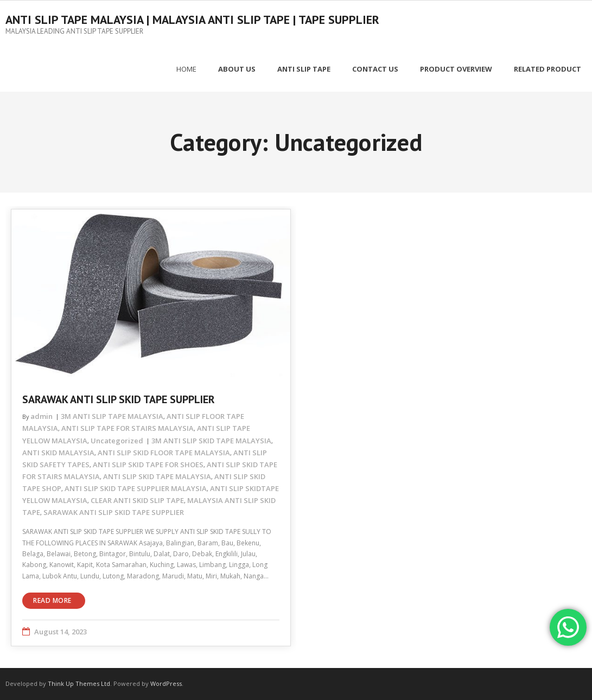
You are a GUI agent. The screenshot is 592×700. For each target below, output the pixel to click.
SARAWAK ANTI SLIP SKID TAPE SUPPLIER (119, 399)
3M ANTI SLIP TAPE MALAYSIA (112, 416)
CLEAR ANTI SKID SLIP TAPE (137, 500)
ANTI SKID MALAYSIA (58, 452)
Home (186, 69)
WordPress (166, 683)
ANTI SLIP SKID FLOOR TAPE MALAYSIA (164, 452)
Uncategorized (117, 440)
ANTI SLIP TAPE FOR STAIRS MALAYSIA (128, 428)
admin (42, 416)
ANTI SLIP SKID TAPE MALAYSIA (157, 476)
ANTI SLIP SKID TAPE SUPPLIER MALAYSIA (136, 488)
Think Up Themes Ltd (79, 683)
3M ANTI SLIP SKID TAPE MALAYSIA (211, 440)
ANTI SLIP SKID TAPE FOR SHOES (148, 464)
